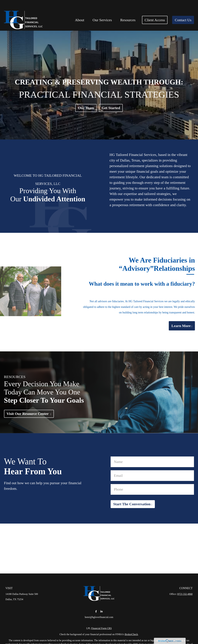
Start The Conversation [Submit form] (132, 504)
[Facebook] (96, 612)
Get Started (111, 108)
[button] (80, 11)
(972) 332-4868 (185, 594)
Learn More (181, 326)
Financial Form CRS (101, 628)
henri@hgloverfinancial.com (99, 617)
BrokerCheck (131, 634)
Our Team (86, 108)
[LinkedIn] (101, 612)
